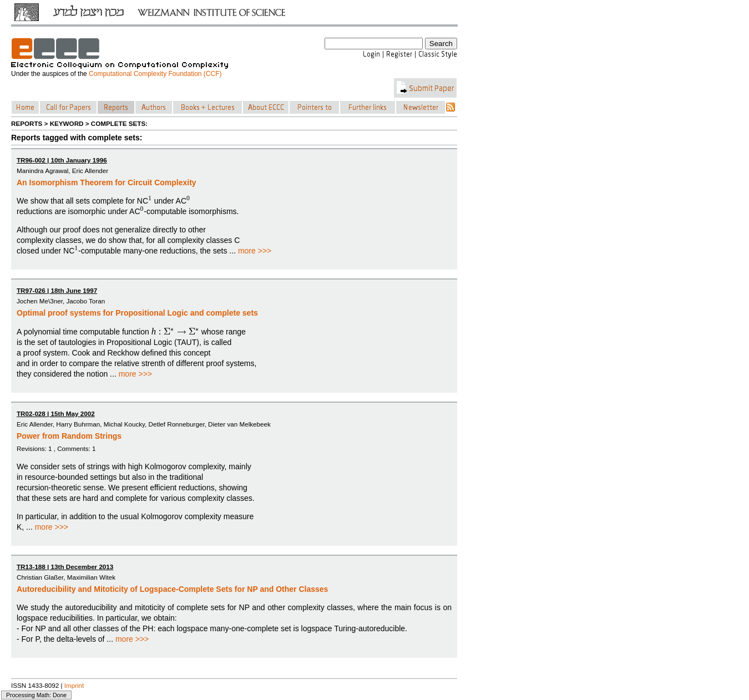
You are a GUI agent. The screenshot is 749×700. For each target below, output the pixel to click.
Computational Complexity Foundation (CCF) (155, 74)
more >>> (255, 251)
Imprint (74, 685)
